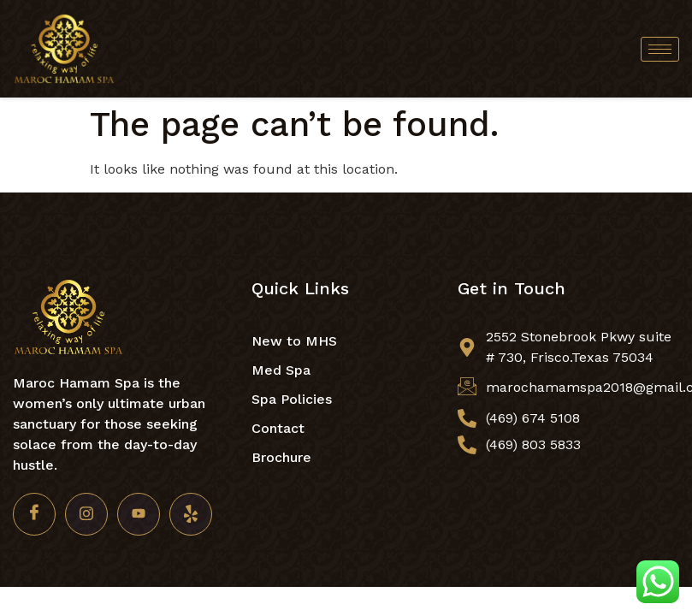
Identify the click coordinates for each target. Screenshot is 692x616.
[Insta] (86, 514)
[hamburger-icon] (660, 49)
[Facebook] (34, 514)
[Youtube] (139, 514)
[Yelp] (191, 514)
